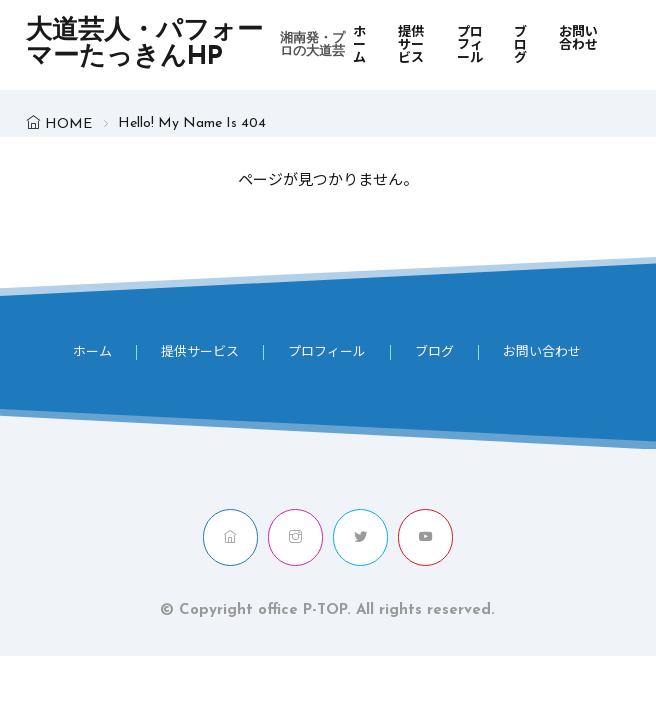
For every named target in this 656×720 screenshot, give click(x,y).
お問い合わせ (578, 39)
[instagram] (295, 537)
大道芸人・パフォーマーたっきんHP (189, 45)
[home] (230, 537)
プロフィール (470, 45)
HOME (68, 124)
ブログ (520, 45)
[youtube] (425, 537)
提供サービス (411, 45)
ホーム (359, 45)
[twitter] (360, 537)
